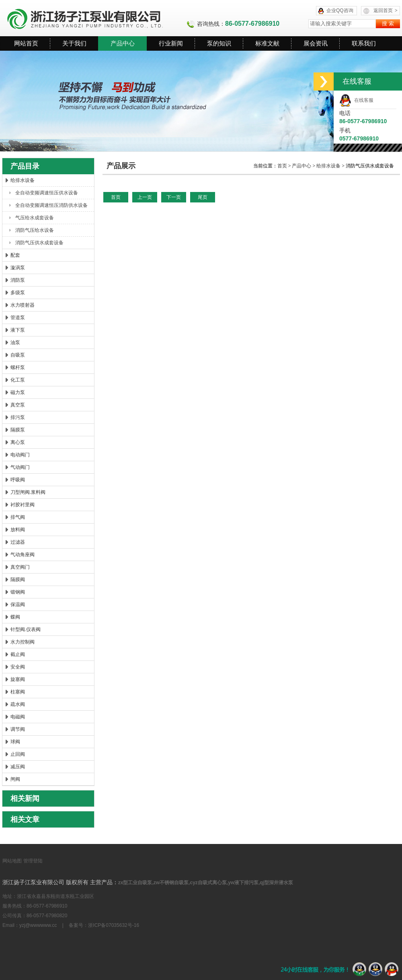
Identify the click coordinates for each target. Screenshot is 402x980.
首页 (283, 166)
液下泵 (18, 330)
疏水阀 (18, 704)
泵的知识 (219, 43)
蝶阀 (15, 617)
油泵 (15, 342)
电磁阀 (18, 717)
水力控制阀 (23, 642)
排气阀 (18, 517)
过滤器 (18, 542)
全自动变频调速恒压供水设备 (47, 193)
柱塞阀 (18, 692)
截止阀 (18, 654)
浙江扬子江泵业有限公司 (94, 18)
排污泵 (18, 417)
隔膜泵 (18, 430)
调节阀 (18, 729)
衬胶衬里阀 (23, 505)
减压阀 (18, 767)
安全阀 (18, 667)
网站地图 (12, 861)
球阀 (15, 742)
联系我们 (364, 43)
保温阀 (18, 605)
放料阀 (18, 530)
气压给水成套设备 (35, 218)
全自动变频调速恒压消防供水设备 (51, 205)
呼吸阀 (18, 480)
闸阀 (15, 779)
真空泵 (18, 405)
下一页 (174, 197)
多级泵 (18, 293)
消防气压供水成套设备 (39, 243)
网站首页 (26, 43)
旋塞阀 (18, 679)
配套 (15, 255)
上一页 (145, 197)
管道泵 (18, 318)
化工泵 (18, 380)
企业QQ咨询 (340, 10)
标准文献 (267, 43)
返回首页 (386, 10)
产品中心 (123, 43)
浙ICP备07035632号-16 (114, 925)
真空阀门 (20, 567)
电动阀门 (20, 455)
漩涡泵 (18, 268)
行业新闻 (171, 43)
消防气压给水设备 (35, 230)
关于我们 (74, 43)
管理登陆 (33, 861)
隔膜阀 (18, 580)
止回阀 (18, 754)
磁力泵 (18, 392)
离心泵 (18, 442)
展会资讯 (316, 43)
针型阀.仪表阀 (26, 629)
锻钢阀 (18, 592)
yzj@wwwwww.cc (38, 925)
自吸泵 (18, 355)
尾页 (203, 197)
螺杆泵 (18, 367)
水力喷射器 (23, 305)
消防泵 (18, 280)
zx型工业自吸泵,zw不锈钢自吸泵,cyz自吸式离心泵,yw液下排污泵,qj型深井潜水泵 (206, 883)
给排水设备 (23, 180)
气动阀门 (20, 467)
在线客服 (356, 100)
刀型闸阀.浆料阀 (28, 492)
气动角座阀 (23, 555)
